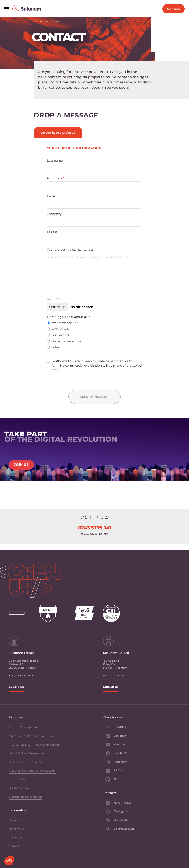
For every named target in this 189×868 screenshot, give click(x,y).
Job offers (15, 821)
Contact (14, 847)
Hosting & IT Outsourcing (25, 762)
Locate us (16, 687)
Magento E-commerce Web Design (32, 771)
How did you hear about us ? (68, 317)
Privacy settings (19, 838)
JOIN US (21, 465)
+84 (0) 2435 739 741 (116, 676)
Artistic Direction (20, 780)
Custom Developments (24, 728)
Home (38, 22)
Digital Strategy (19, 788)
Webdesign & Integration (25, 797)
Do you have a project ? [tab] (58, 133)
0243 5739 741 (94, 528)
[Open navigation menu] (7, 9)
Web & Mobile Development (27, 754)
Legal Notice (17, 829)
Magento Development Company (31, 736)
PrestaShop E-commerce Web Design (34, 745)
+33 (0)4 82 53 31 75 (21, 676)
